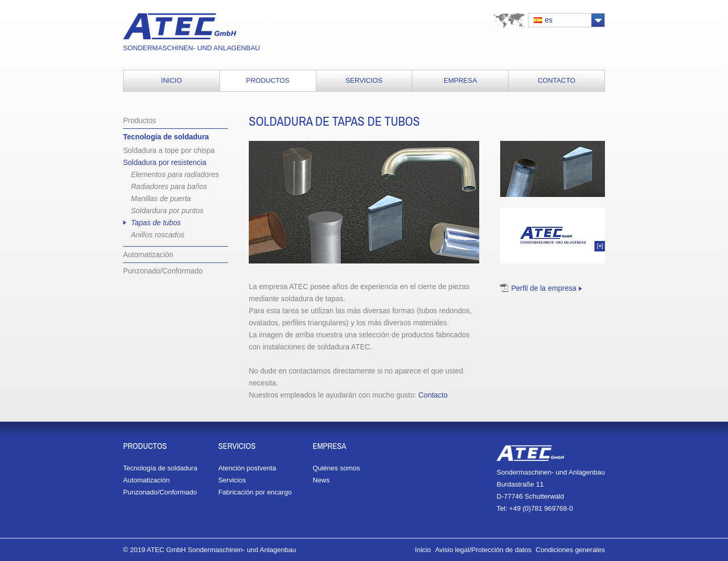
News (321, 480)
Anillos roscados (158, 235)
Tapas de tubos (156, 223)
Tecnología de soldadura (166, 137)
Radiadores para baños (169, 186)
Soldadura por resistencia (165, 162)
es (549, 20)
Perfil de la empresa (544, 288)
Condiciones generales (570, 550)
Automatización (148, 255)
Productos (268, 80)
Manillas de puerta (161, 199)
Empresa (460, 80)
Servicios (364, 80)
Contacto (557, 80)
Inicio (172, 80)
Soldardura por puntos (167, 211)
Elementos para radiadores (175, 174)
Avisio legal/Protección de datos (483, 550)
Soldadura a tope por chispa (169, 150)
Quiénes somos (336, 468)
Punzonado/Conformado (163, 271)
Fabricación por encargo (255, 492)
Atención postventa (247, 468)
